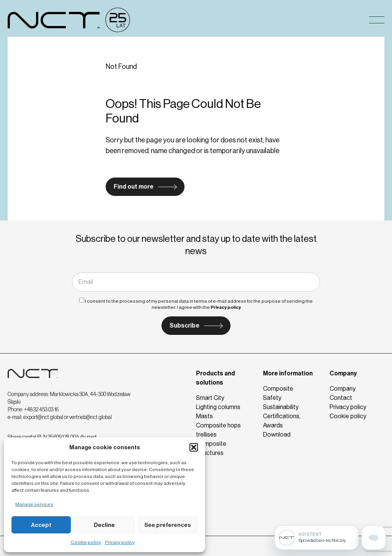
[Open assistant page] (374, 538)
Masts (204, 416)
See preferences (168, 525)
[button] (194, 447)
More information (288, 373)
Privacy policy (120, 542)
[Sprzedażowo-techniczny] (317, 538)
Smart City (210, 398)
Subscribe (185, 325)
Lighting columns (218, 407)
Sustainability (281, 407)
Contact (341, 398)
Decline (104, 525)
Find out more (134, 187)
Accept (41, 525)
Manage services (34, 504)
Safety (272, 398)
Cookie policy (86, 542)
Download (277, 435)
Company (343, 373)
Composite (278, 389)
